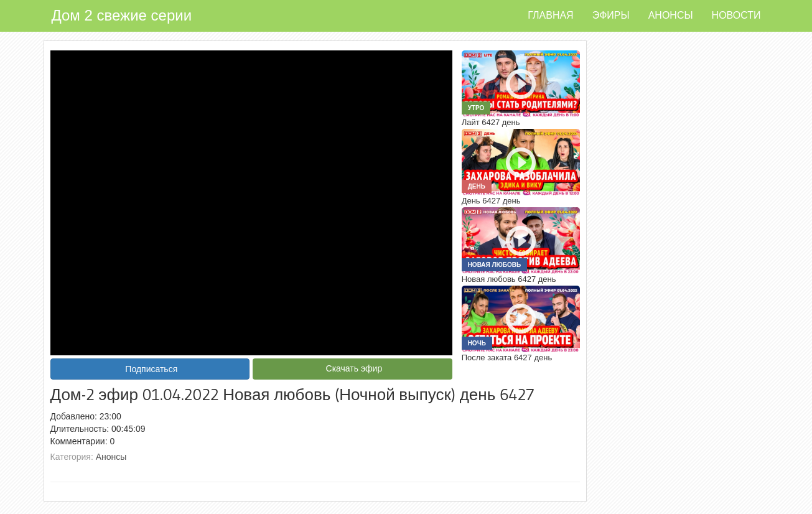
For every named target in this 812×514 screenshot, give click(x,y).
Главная (550, 15)
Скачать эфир (354, 368)
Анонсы (671, 15)
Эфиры (611, 15)
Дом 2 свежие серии (122, 15)
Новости (736, 15)
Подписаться (151, 369)
